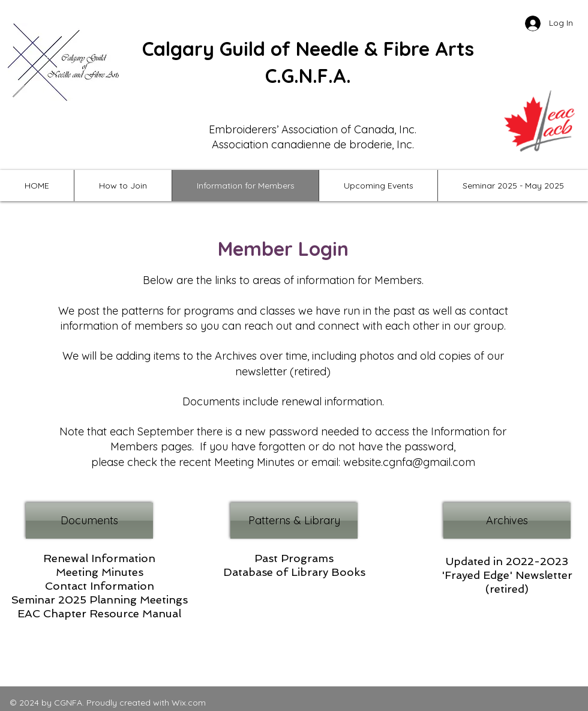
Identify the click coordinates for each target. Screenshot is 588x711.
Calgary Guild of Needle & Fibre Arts (308, 49)
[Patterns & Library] (294, 521)
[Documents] (89, 521)
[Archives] (507, 521)
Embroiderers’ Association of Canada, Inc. (313, 129)
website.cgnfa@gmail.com (409, 462)
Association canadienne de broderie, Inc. (313, 144)
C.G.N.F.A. (308, 76)
